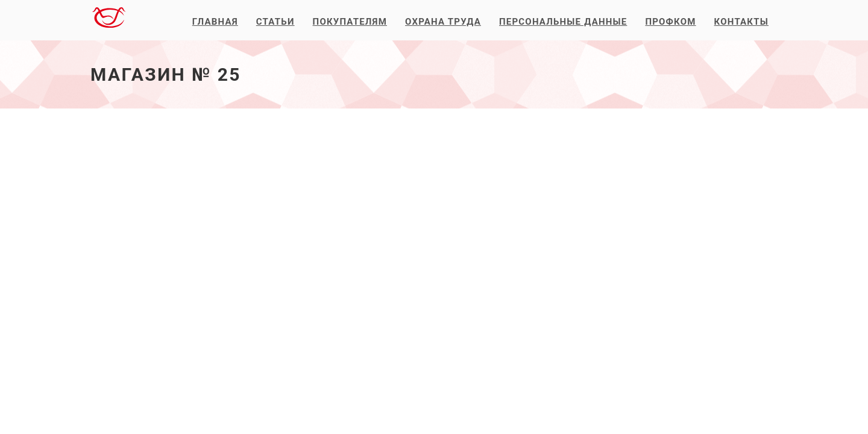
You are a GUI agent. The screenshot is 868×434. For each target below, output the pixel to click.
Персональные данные (563, 22)
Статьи (275, 22)
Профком (670, 22)
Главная (215, 22)
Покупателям (350, 22)
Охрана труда (443, 22)
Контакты (741, 22)
